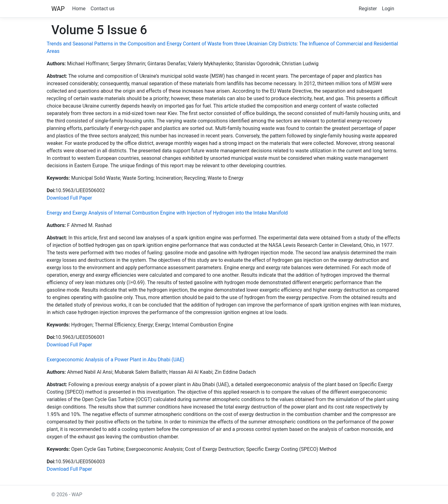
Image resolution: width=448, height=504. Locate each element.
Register (368, 9)
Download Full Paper (69, 198)
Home (79, 9)
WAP (58, 9)
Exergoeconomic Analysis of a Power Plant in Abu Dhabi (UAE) (115, 360)
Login (388, 9)
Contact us (103, 9)
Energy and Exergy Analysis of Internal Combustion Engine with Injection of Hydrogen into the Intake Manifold (167, 213)
